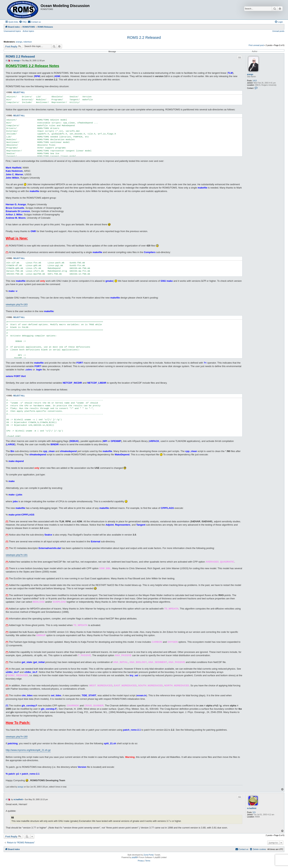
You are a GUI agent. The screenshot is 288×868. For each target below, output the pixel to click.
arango (19, 42)
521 (254, 812)
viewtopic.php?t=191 (17, 555)
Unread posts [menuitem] (278, 31)
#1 (7, 61)
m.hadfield (252, 808)
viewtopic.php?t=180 (17, 737)
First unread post (256, 45)
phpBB (134, 857)
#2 (7, 799)
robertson (28, 42)
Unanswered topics (12, 31)
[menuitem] (23, 22)
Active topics (28, 31)
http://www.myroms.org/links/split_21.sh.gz (28, 750)
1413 (255, 81)
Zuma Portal (148, 855)
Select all (19, 92)
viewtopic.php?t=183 (17, 304)
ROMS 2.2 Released (144, 38)
